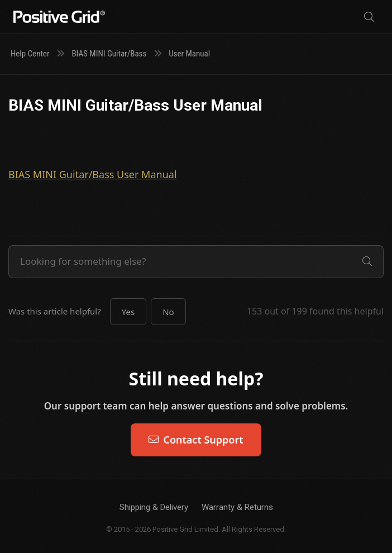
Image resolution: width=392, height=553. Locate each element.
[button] (128, 312)
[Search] (369, 17)
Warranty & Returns (237, 507)
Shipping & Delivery (154, 507)
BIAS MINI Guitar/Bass (109, 54)
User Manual (189, 54)
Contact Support (196, 440)
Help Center (30, 54)
